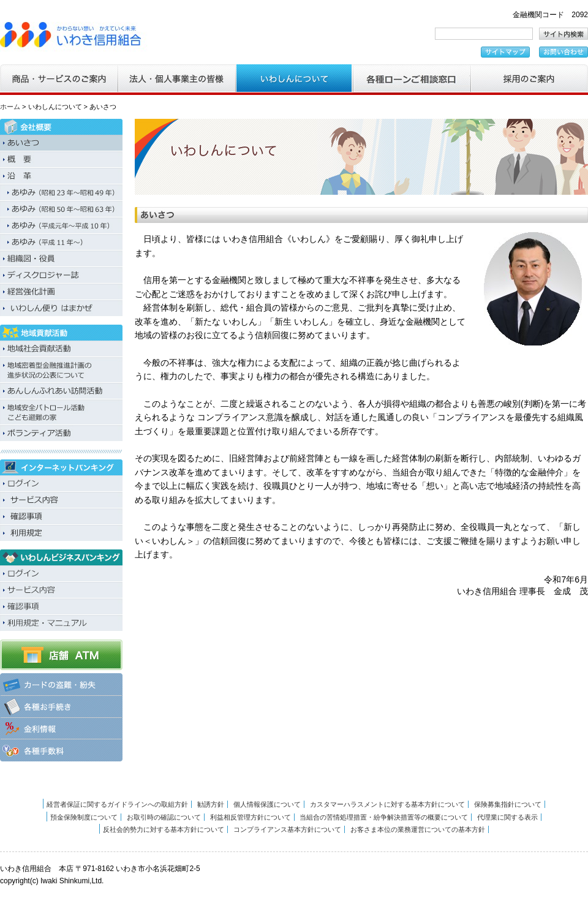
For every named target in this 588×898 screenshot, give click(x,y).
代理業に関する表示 (507, 817)
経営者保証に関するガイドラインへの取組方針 (117, 804)
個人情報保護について (267, 804)
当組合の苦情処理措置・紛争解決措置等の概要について (384, 817)
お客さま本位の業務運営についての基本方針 (418, 829)
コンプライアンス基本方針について (287, 829)
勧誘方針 (211, 804)
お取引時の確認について (164, 817)
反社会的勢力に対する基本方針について (164, 829)
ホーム (10, 107)
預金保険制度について (84, 817)
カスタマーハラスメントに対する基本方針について (387, 804)
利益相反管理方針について (251, 817)
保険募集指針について (508, 804)
